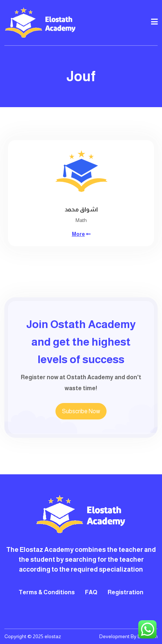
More (78, 234)
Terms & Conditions (47, 592)
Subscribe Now (81, 411)
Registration (126, 592)
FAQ (91, 592)
